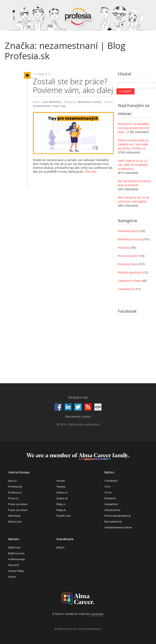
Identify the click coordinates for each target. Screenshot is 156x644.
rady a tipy (59, 106)
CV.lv (107, 487)
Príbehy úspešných (130, 272)
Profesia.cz (15, 492)
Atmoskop (14, 516)
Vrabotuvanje (17, 559)
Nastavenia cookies (78, 416)
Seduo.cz (62, 492)
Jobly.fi (60, 547)
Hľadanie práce (128, 231)
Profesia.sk (15, 487)
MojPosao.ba (16, 553)
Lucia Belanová (51, 102)
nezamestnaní (42, 106)
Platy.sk (61, 510)
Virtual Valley (16, 571)
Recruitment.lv (113, 522)
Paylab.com (63, 516)
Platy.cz (61, 504)
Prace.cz (13, 498)
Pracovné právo (128, 256)
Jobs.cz (12, 481)
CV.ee (108, 492)
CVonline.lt (111, 481)
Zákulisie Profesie (129, 281)
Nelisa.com (15, 522)
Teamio (61, 487)
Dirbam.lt (110, 498)
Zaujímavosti (126, 289)
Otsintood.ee (112, 510)
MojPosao (14, 547)
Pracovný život (127, 264)
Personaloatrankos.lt (117, 516)
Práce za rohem (18, 510)
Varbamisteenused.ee (118, 527)
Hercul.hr (14, 565)
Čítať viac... (91, 172)
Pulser (12, 577)
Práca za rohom (18, 504)
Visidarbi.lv (111, 504)
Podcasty (124, 248)
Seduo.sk (62, 498)
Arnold (60, 481)
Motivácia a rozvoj (89, 102)
